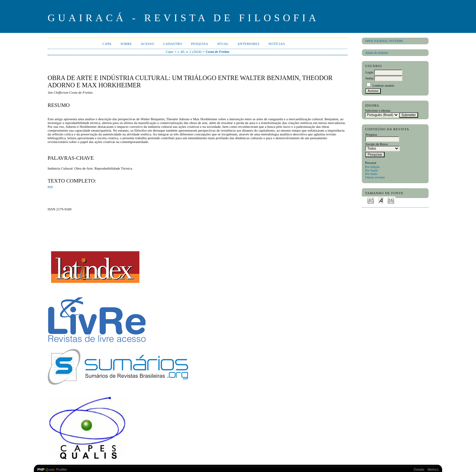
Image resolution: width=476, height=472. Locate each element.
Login (369, 72)
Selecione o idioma (378, 111)
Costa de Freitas (217, 52)
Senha (369, 78)
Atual (223, 44)
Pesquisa (200, 44)
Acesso (148, 44)
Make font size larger (391, 200)
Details (419, 469)
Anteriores (249, 44)
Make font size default (381, 200)
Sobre (126, 44)
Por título (371, 174)
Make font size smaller (371, 200)
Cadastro (173, 44)
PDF (50, 187)
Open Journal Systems (384, 41)
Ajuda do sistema (376, 53)
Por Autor (371, 170)
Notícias (277, 44)
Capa (107, 44)
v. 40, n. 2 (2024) (189, 52)
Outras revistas (375, 177)
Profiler (52, 469)
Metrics (433, 469)
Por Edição (372, 167)
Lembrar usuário (383, 86)
